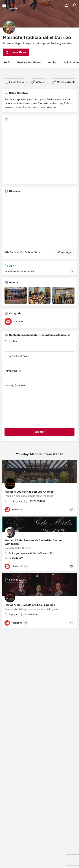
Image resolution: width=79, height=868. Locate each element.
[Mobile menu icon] (4, 5)
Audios (52, 62)
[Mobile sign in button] (67, 5)
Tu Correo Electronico (39, 360)
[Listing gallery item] (16, 295)
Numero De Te (39, 375)
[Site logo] (13, 5)
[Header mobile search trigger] (75, 5)
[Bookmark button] (72, 510)
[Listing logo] (9, 28)
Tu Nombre (39, 346)
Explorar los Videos (29, 62)
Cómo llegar (65, 252)
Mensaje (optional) (39, 405)
